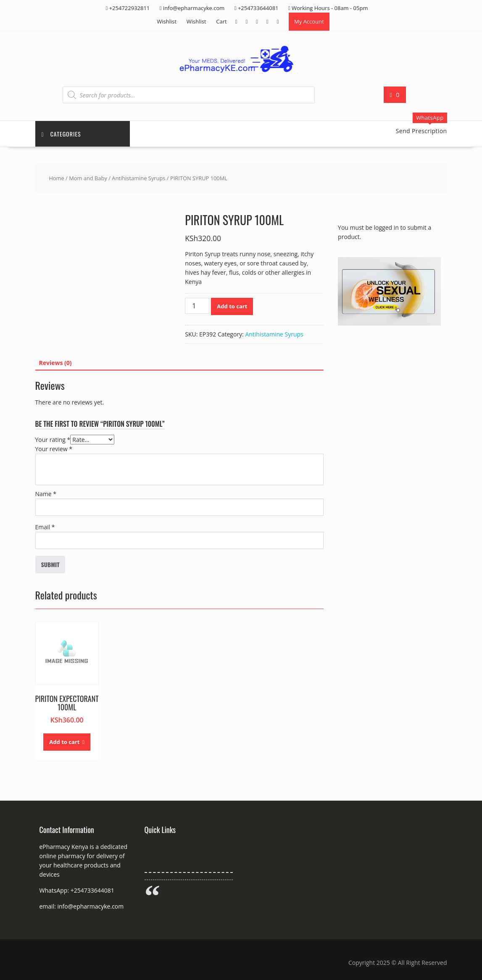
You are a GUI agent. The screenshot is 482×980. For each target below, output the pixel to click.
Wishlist (167, 21)
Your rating (53, 440)
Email (45, 527)
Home (56, 178)
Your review (54, 449)
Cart (221, 21)
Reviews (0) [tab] (55, 363)
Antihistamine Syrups (138, 178)
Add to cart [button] (64, 742)
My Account (309, 21)
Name (46, 494)
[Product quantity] (197, 306)
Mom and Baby (88, 178)
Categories (61, 134)
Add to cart (232, 306)
